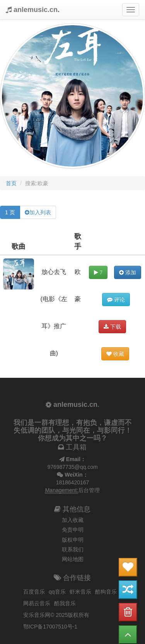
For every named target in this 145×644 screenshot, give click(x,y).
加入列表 (40, 212)
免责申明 (73, 530)
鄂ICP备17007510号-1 (50, 627)
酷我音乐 (65, 603)
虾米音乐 (80, 592)
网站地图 (73, 559)
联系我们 (73, 549)
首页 (11, 183)
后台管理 (89, 490)
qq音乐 (57, 592)
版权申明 (73, 540)
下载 (112, 327)
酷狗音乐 (106, 592)
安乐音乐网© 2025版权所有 (56, 615)
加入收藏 (73, 520)
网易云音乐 (37, 603)
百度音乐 (34, 592)
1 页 (10, 212)
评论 (116, 300)
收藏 (115, 354)
